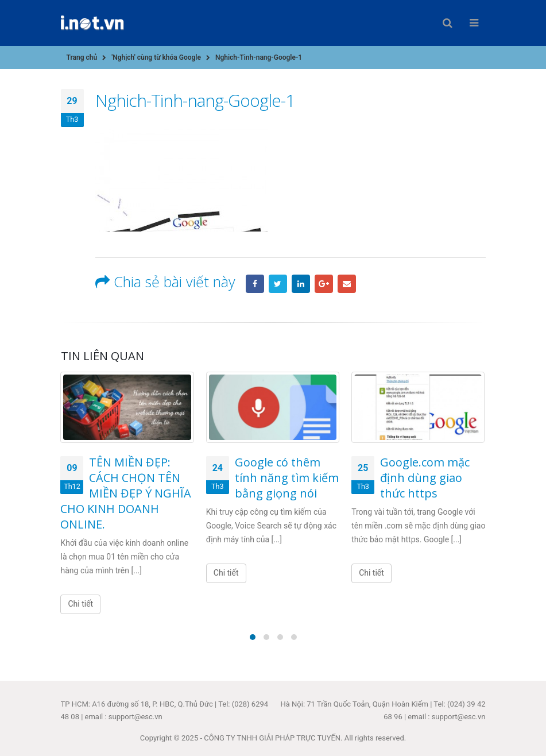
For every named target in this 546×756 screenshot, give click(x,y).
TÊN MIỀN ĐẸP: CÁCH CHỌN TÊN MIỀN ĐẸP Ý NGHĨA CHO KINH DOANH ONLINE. (126, 493)
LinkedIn (301, 284)
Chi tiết (80, 604)
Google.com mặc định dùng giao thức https (425, 478)
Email (347, 284)
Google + (324, 284)
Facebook (255, 284)
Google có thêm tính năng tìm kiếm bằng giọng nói (287, 478)
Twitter (278, 284)
